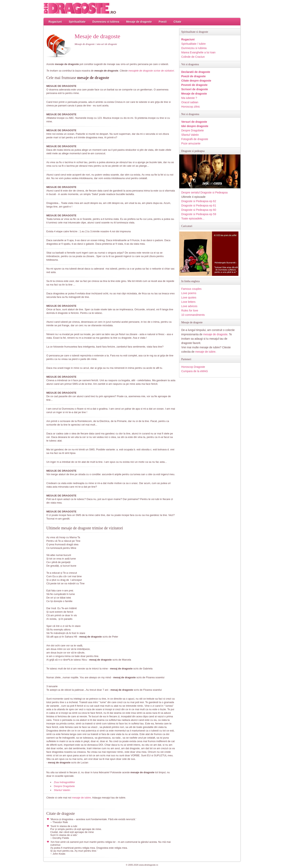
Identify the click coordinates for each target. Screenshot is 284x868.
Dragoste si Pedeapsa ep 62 (199, 201)
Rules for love (190, 310)
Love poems (189, 293)
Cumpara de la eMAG (195, 371)
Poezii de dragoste (193, 76)
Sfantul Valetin (62, 790)
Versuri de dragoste (194, 122)
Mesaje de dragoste (139, 22)
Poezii (163, 22)
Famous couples (191, 289)
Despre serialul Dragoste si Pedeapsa (204, 192)
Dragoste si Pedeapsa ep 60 (199, 210)
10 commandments (193, 315)
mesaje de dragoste (215, 334)
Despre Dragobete (64, 786)
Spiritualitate (77, 22)
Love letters (188, 302)
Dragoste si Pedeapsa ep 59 (199, 214)
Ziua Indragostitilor (64, 782)
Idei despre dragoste (195, 126)
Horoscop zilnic (191, 107)
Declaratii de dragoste (196, 72)
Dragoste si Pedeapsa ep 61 (199, 205)
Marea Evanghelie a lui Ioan (198, 52)
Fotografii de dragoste (195, 139)
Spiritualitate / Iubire (193, 44)
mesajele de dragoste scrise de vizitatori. (152, 71)
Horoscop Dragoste (193, 367)
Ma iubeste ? (189, 98)
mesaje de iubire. (206, 352)
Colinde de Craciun (193, 57)
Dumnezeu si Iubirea (106, 22)
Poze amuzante (191, 143)
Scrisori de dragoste (195, 89)
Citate (177, 22)
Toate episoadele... (193, 218)
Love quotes (189, 297)
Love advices (189, 306)
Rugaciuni (55, 22)
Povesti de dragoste (194, 85)
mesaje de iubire (81, 798)
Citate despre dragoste (196, 81)
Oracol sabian (190, 102)
